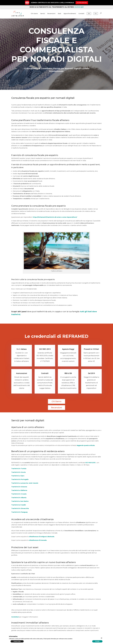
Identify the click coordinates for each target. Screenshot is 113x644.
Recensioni (51, 15)
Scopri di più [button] (17, 641)
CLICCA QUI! (79, 7)
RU (96, 15)
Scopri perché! (82, 3)
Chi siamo (34, 15)
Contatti (81, 15)
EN (89, 15)
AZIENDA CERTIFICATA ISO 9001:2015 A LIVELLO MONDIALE (52, 3)
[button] (102, 638)
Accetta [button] (97, 641)
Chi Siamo (56, 401)
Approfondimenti (70, 15)
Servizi (43, 15)
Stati (59, 15)
